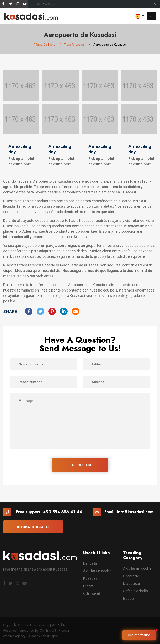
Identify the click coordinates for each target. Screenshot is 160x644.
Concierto (131, 576)
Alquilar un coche (97, 571)
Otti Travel (91, 593)
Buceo (128, 598)
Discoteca (131, 583)
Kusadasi (91, 578)
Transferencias (74, 45)
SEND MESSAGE (80, 465)
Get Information (139, 635)
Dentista (90, 563)
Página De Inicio (44, 45)
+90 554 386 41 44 (63, 512)
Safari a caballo (136, 591)
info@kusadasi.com (135, 512)
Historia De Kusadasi (33, 527)
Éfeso (88, 586)
